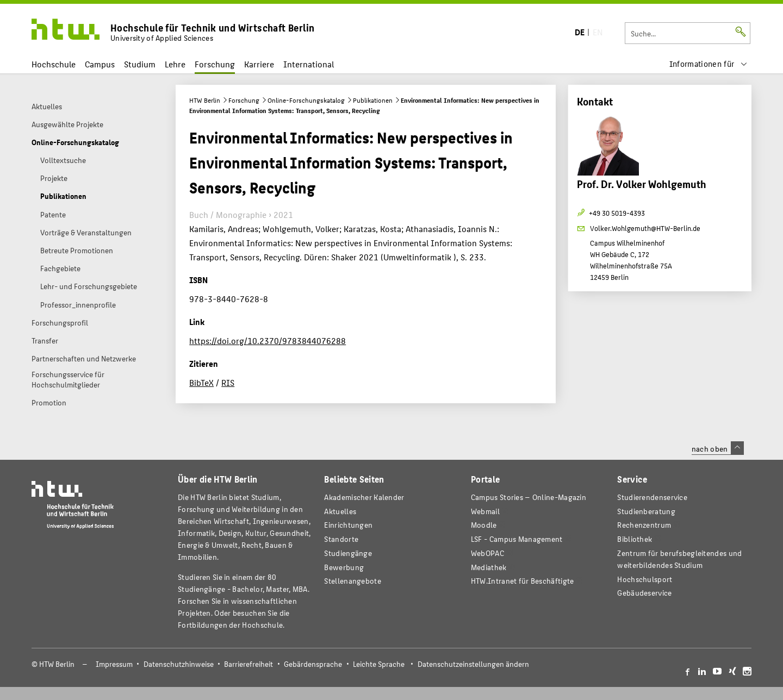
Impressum (114, 664)
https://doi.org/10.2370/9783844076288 (268, 340)
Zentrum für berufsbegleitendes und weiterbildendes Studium (679, 559)
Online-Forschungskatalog (306, 100)
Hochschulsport (645, 579)
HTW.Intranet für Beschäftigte (523, 581)
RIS (228, 382)
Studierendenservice (652, 497)
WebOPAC (487, 553)
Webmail (485, 511)
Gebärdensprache (313, 664)
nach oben (718, 448)
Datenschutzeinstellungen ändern (473, 664)
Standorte (341, 539)
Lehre (175, 64)
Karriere (259, 64)
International (309, 64)
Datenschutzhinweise (179, 664)
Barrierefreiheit (248, 664)
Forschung (215, 64)
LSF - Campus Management (517, 539)
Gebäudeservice (644, 593)
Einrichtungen (348, 525)
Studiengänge (348, 553)
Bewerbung (344, 567)
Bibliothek (635, 539)
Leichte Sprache (379, 664)
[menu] (709, 64)
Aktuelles (340, 511)
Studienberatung (646, 511)
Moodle (484, 525)
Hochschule (54, 64)
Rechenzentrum (644, 525)
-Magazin (529, 497)
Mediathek (489, 567)
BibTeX (201, 382)
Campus (100, 64)
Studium (140, 64)
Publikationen (373, 100)
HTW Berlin (205, 100)
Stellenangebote (352, 581)
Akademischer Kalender (364, 497)
